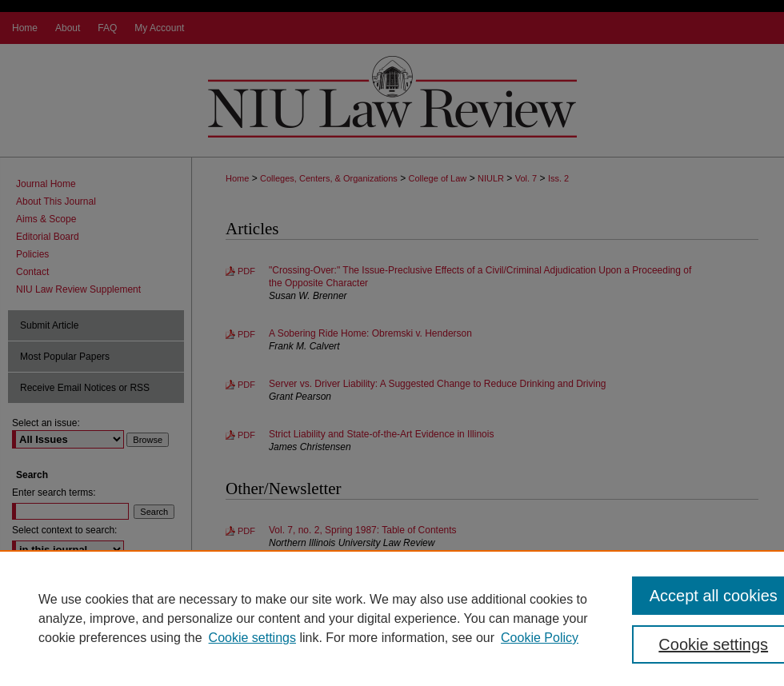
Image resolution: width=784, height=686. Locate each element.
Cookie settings (252, 638)
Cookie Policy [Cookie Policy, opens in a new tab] (540, 638)
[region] (392, 618)
